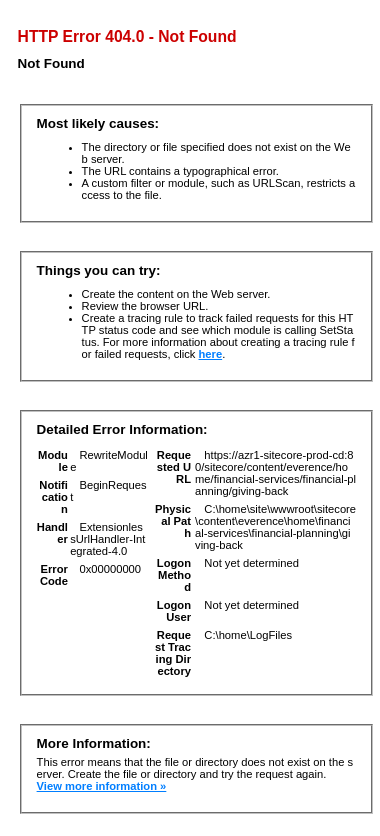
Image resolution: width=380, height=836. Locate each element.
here (211, 354)
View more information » (102, 786)
